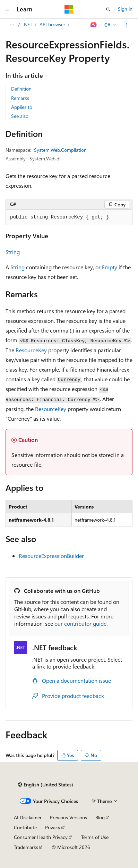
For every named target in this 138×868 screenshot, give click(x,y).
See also (20, 116)
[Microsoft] (69, 9)
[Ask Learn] (94, 25)
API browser (52, 24)
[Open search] (108, 9)
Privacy (53, 827)
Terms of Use (95, 837)
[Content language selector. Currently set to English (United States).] (46, 785)
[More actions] (126, 25)
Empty (110, 267)
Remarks (20, 98)
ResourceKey (31, 350)
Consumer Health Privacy (41, 837)
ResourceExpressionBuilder (51, 556)
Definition (21, 89)
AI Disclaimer (28, 817)
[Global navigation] (7, 9)
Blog (100, 817)
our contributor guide (80, 623)
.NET (28, 24)
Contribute (25, 827)
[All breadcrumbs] (12, 25)
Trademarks (26, 847)
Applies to (22, 107)
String (13, 252)
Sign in (125, 9)
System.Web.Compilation (60, 150)
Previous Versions (68, 817)
